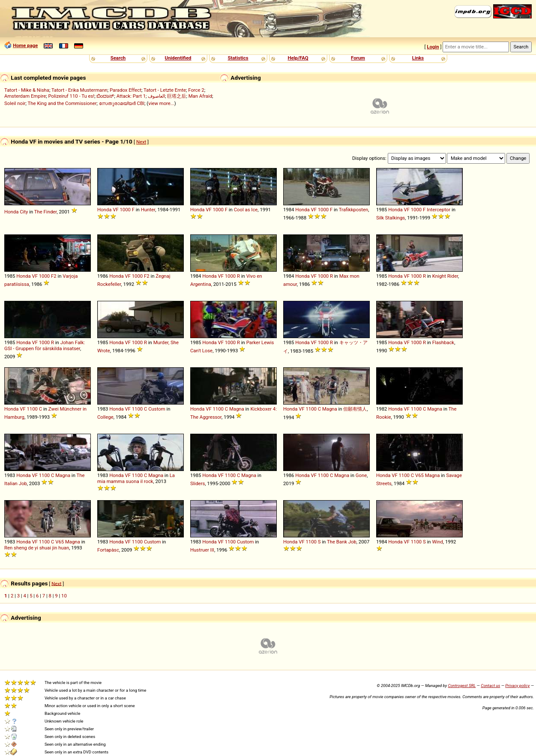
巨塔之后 (177, 96)
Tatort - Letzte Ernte (165, 90)
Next (141, 142)
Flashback (443, 342)
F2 (54, 276)
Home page (25, 45)
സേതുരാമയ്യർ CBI (122, 103)
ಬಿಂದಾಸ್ (105, 96)
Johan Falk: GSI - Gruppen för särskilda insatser (45, 345)
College (105, 417)
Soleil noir (15, 103)
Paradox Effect (126, 90)
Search (118, 58)
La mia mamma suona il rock (136, 478)
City (24, 212)
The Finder (46, 212)
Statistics (238, 58)
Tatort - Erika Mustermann (79, 90)
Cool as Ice (246, 210)
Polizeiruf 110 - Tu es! (71, 96)
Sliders (198, 483)
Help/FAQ (298, 58)
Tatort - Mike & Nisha (27, 90)
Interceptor (439, 210)
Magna (237, 409)
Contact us (490, 685)
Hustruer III (202, 550)
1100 (32, 409)
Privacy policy (517, 685)
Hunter (148, 210)
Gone (361, 475)
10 (64, 596)
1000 (125, 210)
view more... (161, 103)
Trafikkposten (354, 210)
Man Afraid (200, 96)
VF (115, 210)
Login (433, 47)
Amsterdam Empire (25, 96)
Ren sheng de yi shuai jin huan (37, 548)
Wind (437, 542)
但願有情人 (355, 409)
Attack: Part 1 (131, 96)
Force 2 (196, 90)
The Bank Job (342, 542)
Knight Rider (445, 276)
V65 (419, 475)
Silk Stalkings (391, 218)
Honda (11, 212)
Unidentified (178, 58)
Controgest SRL (462, 685)
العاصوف (156, 96)
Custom (157, 409)
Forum (358, 58)
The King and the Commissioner (62, 103)
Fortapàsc (108, 550)
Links (418, 58)
